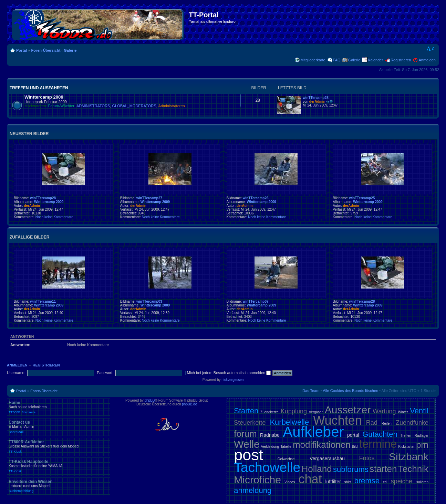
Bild (355, 447)
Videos (290, 482)
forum (245, 434)
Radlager (421, 436)
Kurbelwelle (289, 422)
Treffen (406, 436)
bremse (367, 481)
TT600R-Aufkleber (59, 446)
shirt (348, 482)
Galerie (70, 50)
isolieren (422, 482)
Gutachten (380, 434)
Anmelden (427, 60)
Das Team (311, 391)
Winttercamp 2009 (44, 97)
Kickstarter (407, 447)
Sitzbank (409, 457)
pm (422, 445)
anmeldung (253, 490)
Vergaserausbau (327, 458)
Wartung (384, 411)
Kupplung (294, 411)
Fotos (367, 458)
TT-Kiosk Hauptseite (59, 466)
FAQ (337, 60)
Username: (16, 373)
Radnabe (270, 435)
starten (383, 469)
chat (310, 479)
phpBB (150, 400)
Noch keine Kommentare (54, 217)
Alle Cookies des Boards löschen (350, 391)
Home (59, 407)
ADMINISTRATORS (93, 106)
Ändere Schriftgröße (431, 49)
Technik (413, 469)
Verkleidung (270, 447)
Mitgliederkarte (313, 60)
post (248, 455)
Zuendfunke (412, 423)
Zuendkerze (269, 412)
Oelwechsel (287, 459)
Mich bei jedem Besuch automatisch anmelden (229, 373)
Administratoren (172, 106)
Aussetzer (348, 410)
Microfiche (257, 480)
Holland (317, 469)
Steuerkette (250, 423)
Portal (22, 50)
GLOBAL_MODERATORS (134, 106)
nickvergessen (232, 380)
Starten (246, 411)
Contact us (59, 427)
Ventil (419, 411)
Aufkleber (313, 432)
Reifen (387, 424)
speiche (402, 481)
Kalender (375, 60)
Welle (247, 444)
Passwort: (105, 373)
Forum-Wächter (61, 106)
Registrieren (401, 60)
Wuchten (337, 420)
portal (353, 435)
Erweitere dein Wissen (59, 486)
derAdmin (317, 102)
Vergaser (316, 412)
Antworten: (20, 345)
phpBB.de (189, 404)
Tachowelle (267, 467)
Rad (372, 423)
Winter (403, 412)
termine (378, 444)
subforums (351, 469)
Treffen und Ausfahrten (39, 88)
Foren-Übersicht (46, 50)
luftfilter (333, 482)
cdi (385, 482)
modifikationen (322, 445)
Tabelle (286, 447)
